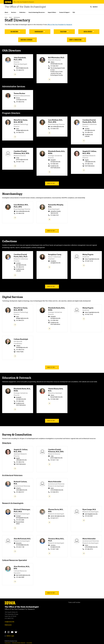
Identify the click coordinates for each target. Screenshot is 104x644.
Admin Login (10, 636)
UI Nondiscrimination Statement (19, 643)
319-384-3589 (54, 399)
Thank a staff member (74, 602)
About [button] (6, 12)
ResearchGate (20, 522)
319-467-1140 (20, 162)
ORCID (18, 524)
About (11, 17)
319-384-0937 (54, 66)
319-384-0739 (54, 215)
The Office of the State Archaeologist (25, 7)
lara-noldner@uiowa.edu (57, 127)
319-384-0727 (20, 492)
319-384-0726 (89, 164)
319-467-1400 (54, 549)
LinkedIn (87, 136)
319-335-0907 (89, 516)
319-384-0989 (20, 577)
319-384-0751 (20, 70)
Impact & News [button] (52, 12)
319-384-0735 (20, 350)
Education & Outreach (28, 40)
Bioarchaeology (40, 32)
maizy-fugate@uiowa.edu (92, 259)
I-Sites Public (20, 352)
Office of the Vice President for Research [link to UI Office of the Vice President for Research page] (60, 25)
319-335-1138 (20, 547)
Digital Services (89, 32)
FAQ (74, 12)
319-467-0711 (54, 518)
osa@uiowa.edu (9, 622)
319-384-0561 (54, 164)
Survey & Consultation (77, 40)
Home (6, 17)
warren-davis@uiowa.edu (58, 516)
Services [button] (14, 12)
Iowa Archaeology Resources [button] (37, 12)
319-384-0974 (54, 492)
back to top (52, 183)
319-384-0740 (54, 129)
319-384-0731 (20, 133)
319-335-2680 (20, 520)
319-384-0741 (89, 133)
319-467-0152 (89, 261)
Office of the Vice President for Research (24, 2)
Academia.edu (89, 135)
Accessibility (29, 643)
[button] (94, 7)
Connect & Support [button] (64, 12)
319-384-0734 (20, 102)
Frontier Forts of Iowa (56, 72)
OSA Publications (55, 168)
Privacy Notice (8, 643)
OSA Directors (15, 32)
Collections (64, 32)
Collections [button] (22, 12)
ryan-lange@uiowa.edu (91, 514)
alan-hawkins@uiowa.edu (23, 575)
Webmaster (8, 625)
